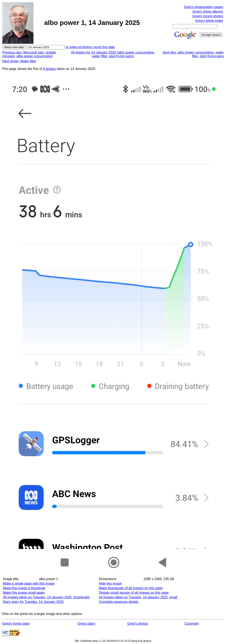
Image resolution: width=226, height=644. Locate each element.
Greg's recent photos (208, 16)
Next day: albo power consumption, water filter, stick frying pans (193, 54)
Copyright (192, 624)
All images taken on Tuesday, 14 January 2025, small (138, 597)
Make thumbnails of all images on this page (131, 588)
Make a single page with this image (29, 584)
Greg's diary (86, 624)
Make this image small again (24, 593)
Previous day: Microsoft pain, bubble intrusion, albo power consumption (29, 54)
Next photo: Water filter (19, 61)
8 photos (49, 69)
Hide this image (110, 584)
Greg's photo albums (208, 12)
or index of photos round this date (90, 47)
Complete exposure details (119, 602)
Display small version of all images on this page (134, 593)
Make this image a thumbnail (24, 588)
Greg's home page (16, 624)
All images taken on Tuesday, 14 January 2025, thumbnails (46, 597)
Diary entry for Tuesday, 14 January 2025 (33, 602)
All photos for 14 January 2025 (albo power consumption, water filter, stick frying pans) (113, 54)
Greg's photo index (209, 21)
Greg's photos (138, 624)
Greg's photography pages (204, 7)
